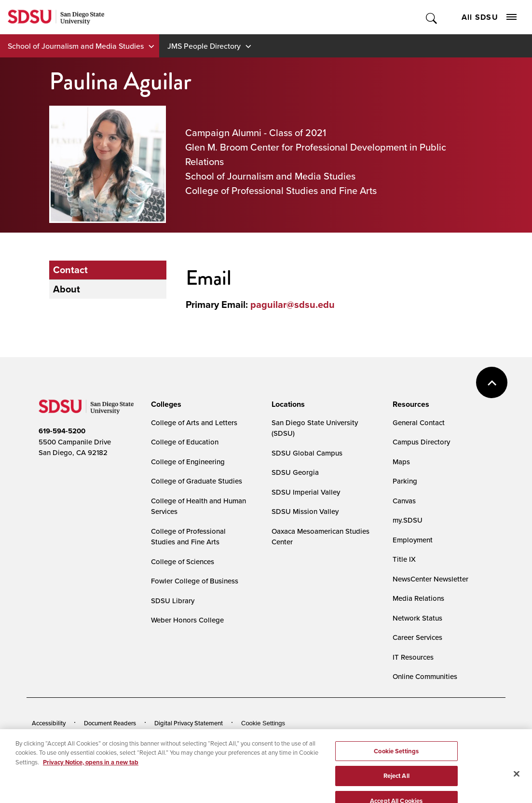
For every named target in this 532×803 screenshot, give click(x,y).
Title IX (404, 559)
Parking (405, 481)
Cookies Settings (265, 723)
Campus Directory (421, 442)
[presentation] (165, 404)
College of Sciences (183, 561)
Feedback (391, 738)
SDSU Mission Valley (305, 511)
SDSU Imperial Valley (306, 492)
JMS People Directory (204, 46)
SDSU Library (173, 601)
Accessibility (49, 723)
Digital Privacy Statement (189, 723)
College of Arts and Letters (194, 422)
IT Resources (413, 657)
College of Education (185, 442)
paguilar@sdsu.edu (293, 305)
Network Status (417, 618)
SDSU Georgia (295, 472)
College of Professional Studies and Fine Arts (188, 537)
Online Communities (425, 676)
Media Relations (418, 598)
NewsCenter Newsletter (430, 579)
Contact (70, 270)
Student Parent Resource (231, 738)
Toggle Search (432, 17)
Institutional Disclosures (147, 738)
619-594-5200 (62, 431)
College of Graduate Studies (197, 481)
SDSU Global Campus (307, 453)
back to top (492, 382)
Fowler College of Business (195, 581)
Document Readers (110, 723)
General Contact (419, 422)
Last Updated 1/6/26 (227, 764)
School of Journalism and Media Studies (76, 46)
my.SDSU (408, 520)
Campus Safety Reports (64, 738)
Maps (401, 462)
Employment (413, 540)
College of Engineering (188, 462)
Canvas (404, 501)
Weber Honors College (187, 620)
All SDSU (489, 17)
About (67, 289)
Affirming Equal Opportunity (321, 738)
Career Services (417, 637)
